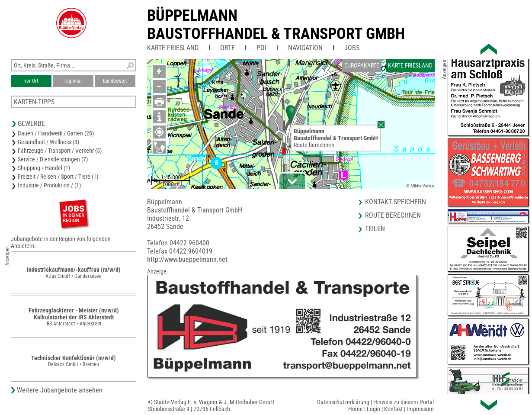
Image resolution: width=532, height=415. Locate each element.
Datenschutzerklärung (343, 402)
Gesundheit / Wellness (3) (48, 142)
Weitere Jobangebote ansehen (60, 390)
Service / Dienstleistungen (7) (53, 159)
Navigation (305, 48)
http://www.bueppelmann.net (187, 259)
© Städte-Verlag (420, 186)
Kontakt (393, 409)
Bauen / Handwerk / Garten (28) (56, 133)
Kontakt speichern (396, 202)
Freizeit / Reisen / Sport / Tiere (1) (58, 177)
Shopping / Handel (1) (44, 168)
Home (356, 409)
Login (373, 409)
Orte (228, 48)
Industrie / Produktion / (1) (49, 185)
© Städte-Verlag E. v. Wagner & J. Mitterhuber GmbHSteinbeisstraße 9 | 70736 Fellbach (211, 405)
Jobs (352, 48)
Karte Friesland (173, 48)
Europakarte (362, 65)
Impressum (420, 409)
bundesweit (115, 81)
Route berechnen (314, 145)
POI (261, 48)
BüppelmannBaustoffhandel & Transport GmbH (276, 25)
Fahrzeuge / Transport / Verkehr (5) (60, 151)
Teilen (375, 229)
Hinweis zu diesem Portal (404, 402)
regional (73, 81)
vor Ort (31, 81)
